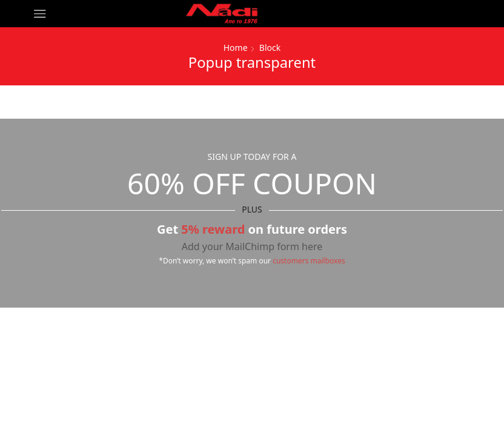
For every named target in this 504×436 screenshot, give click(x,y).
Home (236, 48)
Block (270, 48)
